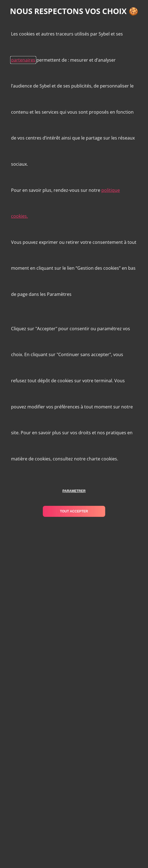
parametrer (74, 491)
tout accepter (74, 511)
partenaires (23, 60)
